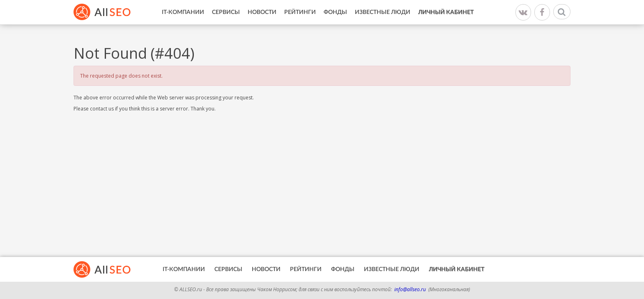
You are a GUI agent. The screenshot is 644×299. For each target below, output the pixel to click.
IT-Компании (183, 12)
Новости (262, 12)
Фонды (335, 12)
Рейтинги (300, 12)
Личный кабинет (446, 12)
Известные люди (383, 12)
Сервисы (226, 12)
